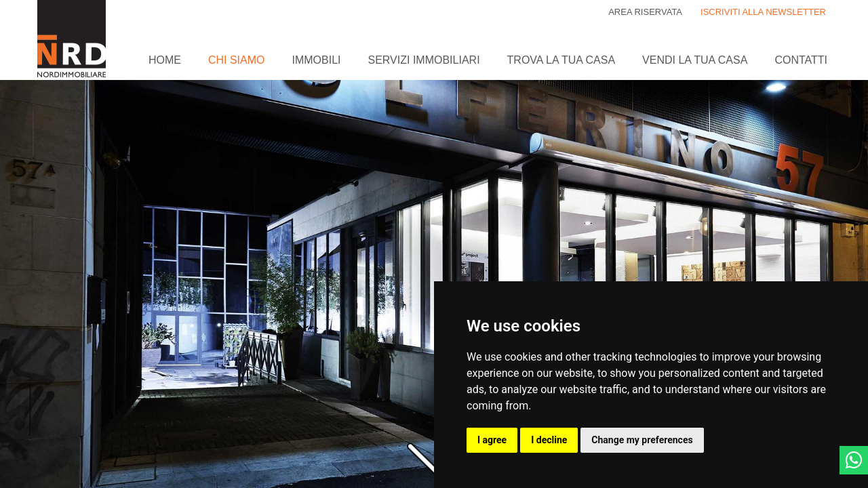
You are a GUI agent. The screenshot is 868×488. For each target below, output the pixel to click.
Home (165, 60)
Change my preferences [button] (642, 440)
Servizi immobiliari (424, 60)
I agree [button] (492, 440)
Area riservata (645, 12)
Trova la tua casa (561, 60)
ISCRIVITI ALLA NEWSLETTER (763, 12)
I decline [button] (549, 440)
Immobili (316, 60)
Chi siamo (237, 60)
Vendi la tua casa (695, 60)
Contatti (801, 60)
